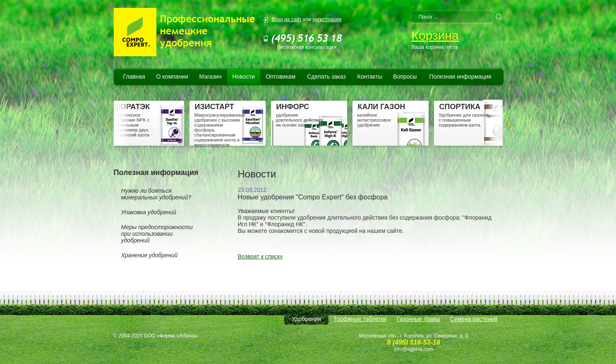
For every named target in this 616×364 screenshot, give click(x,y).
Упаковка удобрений (149, 212)
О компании (172, 77)
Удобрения (306, 319)
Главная (134, 77)
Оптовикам (280, 77)
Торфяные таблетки (360, 319)
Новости (244, 77)
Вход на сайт (287, 19)
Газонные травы (418, 319)
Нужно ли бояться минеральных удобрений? (156, 194)
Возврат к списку (260, 256)
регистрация (327, 19)
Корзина (435, 35)
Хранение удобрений (150, 255)
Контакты (370, 77)
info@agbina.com (414, 349)
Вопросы (405, 77)
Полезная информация (460, 77)
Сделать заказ (326, 77)
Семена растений (474, 319)
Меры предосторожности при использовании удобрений (157, 234)
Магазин (211, 77)
